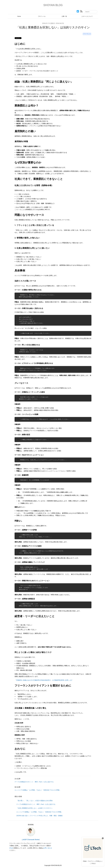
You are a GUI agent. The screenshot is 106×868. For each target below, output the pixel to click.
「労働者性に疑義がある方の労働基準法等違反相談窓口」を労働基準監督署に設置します (44, 680)
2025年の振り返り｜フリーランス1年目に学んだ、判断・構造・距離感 (39, 816)
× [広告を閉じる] (103, 838)
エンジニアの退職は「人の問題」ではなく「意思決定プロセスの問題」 (40, 812)
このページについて (87, 16)
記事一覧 (64, 16)
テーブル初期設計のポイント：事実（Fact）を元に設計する (36, 804)
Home (19, 16)
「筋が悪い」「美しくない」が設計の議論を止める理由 (34, 801)
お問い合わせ (48, 848)
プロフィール (42, 16)
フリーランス (87, 34)
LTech (11, 848)
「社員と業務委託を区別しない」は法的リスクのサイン (34, 808)
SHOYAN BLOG (53, 5)
